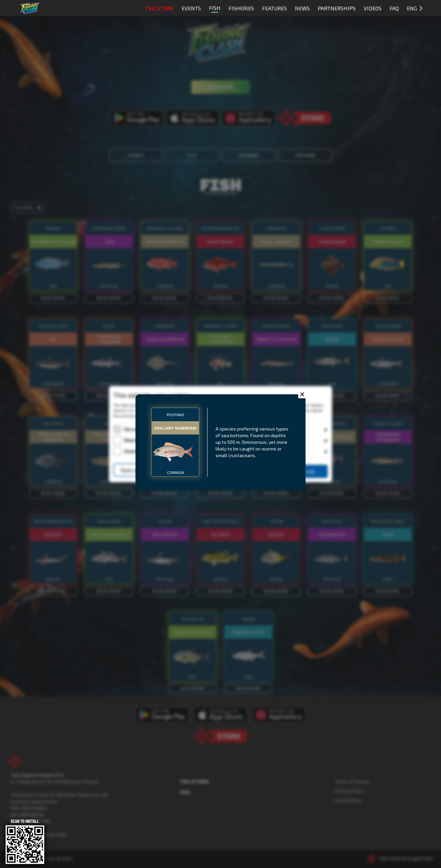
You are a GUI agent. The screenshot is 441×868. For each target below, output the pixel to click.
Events (191, 8)
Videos (373, 8)
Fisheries (241, 8)
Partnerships (337, 8)
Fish (215, 9)
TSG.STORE (159, 8)
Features (274, 8)
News (302, 8)
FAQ (394, 8)
